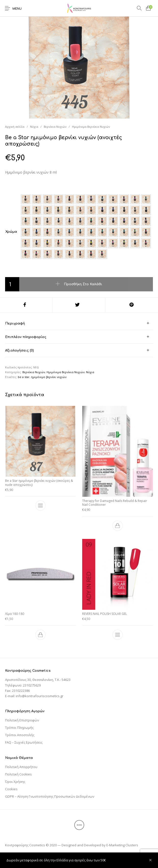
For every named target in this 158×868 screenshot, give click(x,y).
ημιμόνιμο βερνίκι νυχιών (49, 377)
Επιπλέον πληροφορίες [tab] (26, 337)
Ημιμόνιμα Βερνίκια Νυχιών (91, 127)
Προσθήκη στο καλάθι (83, 284)
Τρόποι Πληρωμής (19, 728)
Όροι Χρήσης (15, 782)
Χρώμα (11, 232)
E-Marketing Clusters (122, 845)
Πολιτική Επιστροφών (22, 720)
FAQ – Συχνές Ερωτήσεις (24, 742)
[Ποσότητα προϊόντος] (12, 284)
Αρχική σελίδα (15, 127)
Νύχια (34, 127)
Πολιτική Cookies (18, 774)
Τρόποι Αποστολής (20, 735)
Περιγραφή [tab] (15, 323)
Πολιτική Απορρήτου (21, 767)
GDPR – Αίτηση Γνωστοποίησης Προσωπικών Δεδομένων (50, 796)
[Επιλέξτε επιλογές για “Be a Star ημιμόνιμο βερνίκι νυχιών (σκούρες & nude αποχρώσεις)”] (40, 506)
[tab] (79, 323)
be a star (24, 377)
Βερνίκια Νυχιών (55, 127)
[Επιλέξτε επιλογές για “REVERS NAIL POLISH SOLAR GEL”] (118, 634)
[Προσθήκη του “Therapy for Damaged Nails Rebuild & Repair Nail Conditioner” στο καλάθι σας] (118, 526)
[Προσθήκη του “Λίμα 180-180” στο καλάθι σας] (40, 634)
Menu (17, 9)
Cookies (11, 789)
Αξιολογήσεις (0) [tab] (19, 351)
